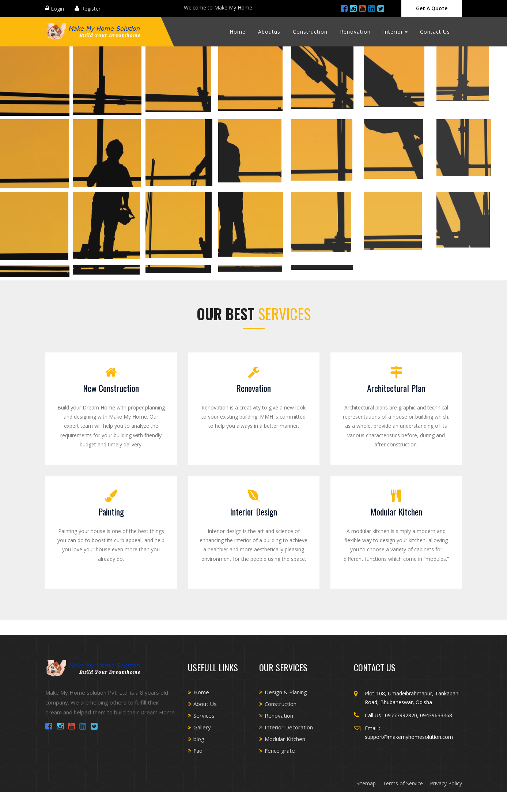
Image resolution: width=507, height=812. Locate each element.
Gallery (202, 727)
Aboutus (269, 32)
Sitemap (366, 783)
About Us (205, 704)
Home (238, 32)
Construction (310, 32)
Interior (393, 32)
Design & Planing (286, 692)
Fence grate (280, 751)
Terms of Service (403, 783)
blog (199, 739)
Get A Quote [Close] (432, 8)
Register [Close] (91, 9)
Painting (111, 511)
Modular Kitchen (396, 511)
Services (204, 715)
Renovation (355, 32)
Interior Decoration (289, 727)
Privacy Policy (446, 783)
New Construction (111, 388)
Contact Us (435, 32)
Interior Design (253, 511)
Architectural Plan (396, 388)
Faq (198, 751)
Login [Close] (57, 9)
